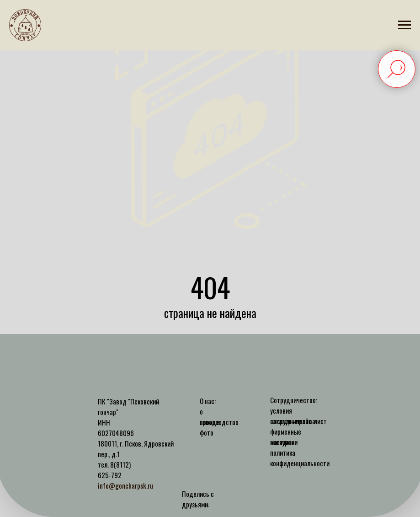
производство (219, 422)
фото (207, 432)
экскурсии (284, 442)
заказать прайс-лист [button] (298, 421)
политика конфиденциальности (300, 458)
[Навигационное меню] (404, 25)
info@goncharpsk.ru (125, 485)
